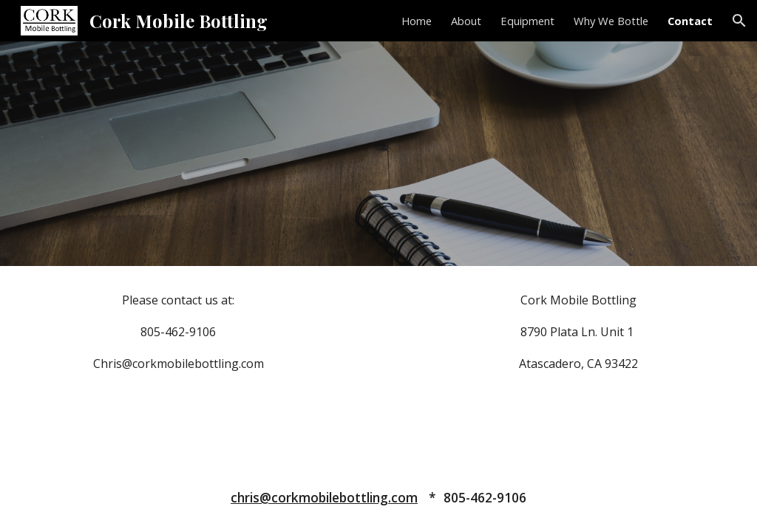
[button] (739, 21)
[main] (179, 332)
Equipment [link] (527, 21)
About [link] (466, 21)
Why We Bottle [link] (611, 21)
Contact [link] (690, 21)
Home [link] (417, 21)
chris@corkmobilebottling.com (324, 497)
